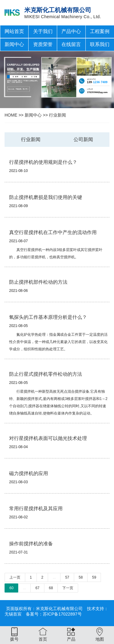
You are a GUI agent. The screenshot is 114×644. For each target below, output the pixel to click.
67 (37, 588)
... (54, 577)
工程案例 (100, 31)
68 (51, 588)
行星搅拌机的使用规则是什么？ (43, 162)
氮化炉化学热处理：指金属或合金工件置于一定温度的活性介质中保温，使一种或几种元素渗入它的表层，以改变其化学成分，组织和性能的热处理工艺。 (58, 342)
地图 (100, 639)
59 (94, 577)
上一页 (15, 577)
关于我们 (43, 31)
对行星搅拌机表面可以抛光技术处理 (48, 438)
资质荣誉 (43, 44)
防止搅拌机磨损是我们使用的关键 (46, 197)
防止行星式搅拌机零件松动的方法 (46, 374)
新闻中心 (14, 44)
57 (67, 577)
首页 (43, 639)
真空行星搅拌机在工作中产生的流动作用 (53, 232)
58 (81, 577)
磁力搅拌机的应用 (29, 473)
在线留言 (71, 44)
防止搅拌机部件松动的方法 (38, 282)
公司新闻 (83, 139)
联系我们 (100, 44)
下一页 (68, 588)
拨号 (14, 639)
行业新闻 (57, 115)
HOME (11, 115)
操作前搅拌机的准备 (31, 544)
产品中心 (71, 31)
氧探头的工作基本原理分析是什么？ (48, 317)
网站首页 (14, 31)
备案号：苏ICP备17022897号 (54, 614)
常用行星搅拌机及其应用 (36, 509)
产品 (71, 639)
